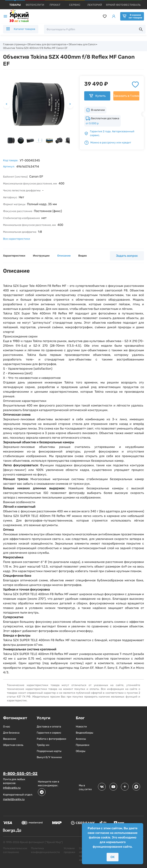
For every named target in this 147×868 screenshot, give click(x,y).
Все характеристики (17, 239)
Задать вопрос (127, 256)
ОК (113, 857)
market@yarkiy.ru (14, 800)
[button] (11, 141)
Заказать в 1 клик (126, 96)
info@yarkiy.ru (12, 788)
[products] (15, 5)
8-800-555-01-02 (20, 774)
